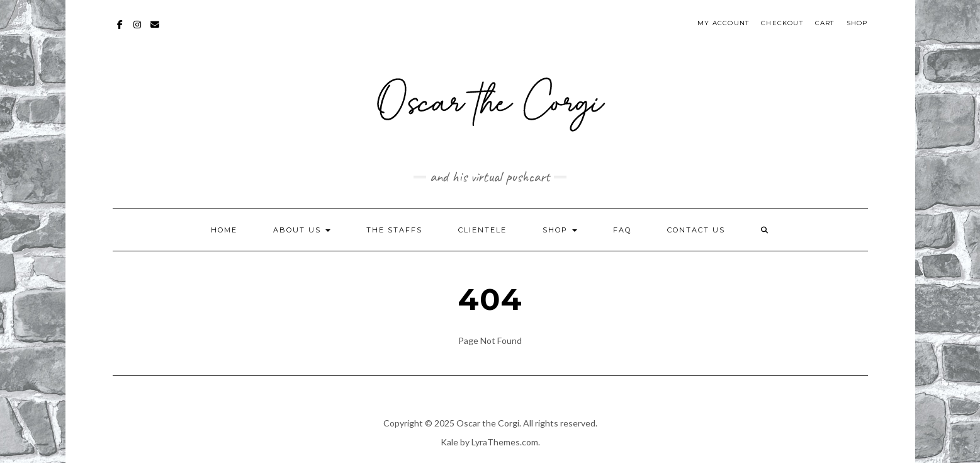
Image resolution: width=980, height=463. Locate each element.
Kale (449, 442)
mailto (156, 31)
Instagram (138, 31)
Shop (857, 23)
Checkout (782, 23)
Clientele (482, 230)
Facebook (121, 31)
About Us (302, 230)
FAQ (622, 230)
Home (224, 230)
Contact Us (696, 230)
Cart (825, 23)
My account (723, 23)
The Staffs (394, 230)
